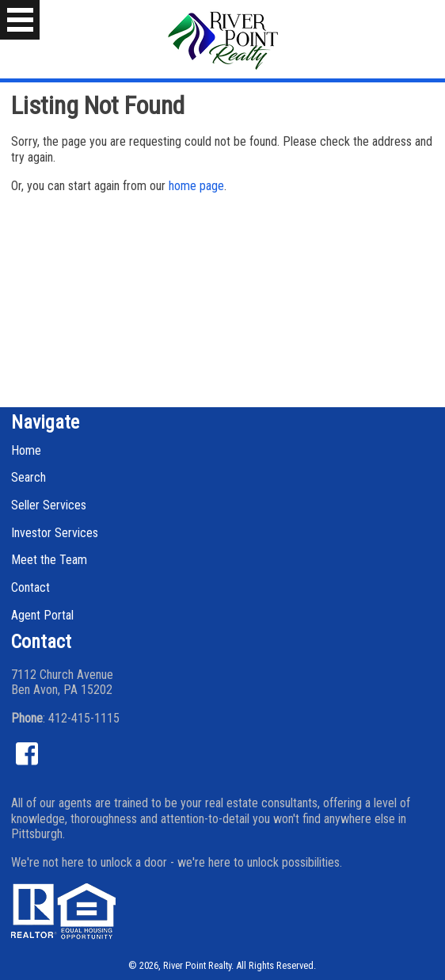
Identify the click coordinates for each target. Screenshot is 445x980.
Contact (30, 587)
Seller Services (49, 505)
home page (196, 186)
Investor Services (55, 533)
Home (26, 450)
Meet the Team (49, 560)
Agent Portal (42, 615)
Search (29, 477)
